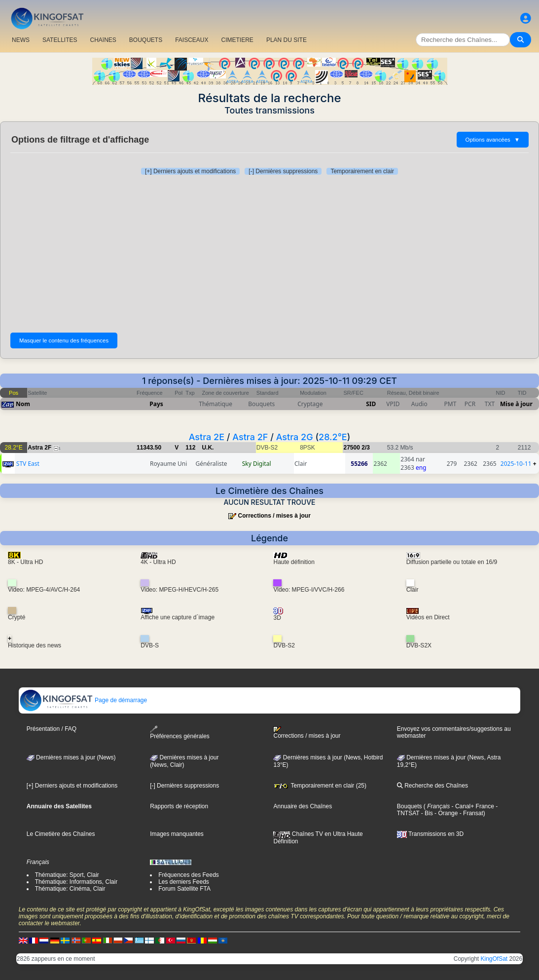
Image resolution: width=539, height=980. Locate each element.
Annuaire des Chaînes (303, 806)
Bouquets (410, 806)
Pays (156, 404)
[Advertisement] (269, 254)
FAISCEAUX (192, 40)
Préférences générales (180, 733)
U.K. (208, 448)
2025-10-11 (516, 464)
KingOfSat (494, 959)
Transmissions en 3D (430, 834)
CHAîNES (103, 40)
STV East (28, 464)
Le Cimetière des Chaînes (61, 834)
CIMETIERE (237, 40)
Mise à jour (516, 404)
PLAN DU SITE (287, 40)
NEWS (21, 40)
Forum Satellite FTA (184, 889)
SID (371, 404)
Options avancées (493, 140)
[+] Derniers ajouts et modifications (190, 171)
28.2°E (333, 437)
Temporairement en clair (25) (320, 786)
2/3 (366, 448)
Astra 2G (295, 437)
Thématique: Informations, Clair (76, 882)
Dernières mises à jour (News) (71, 757)
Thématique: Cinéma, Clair (70, 889)
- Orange (446, 813)
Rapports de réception (179, 806)
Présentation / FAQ (52, 729)
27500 (351, 448)
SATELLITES (60, 40)
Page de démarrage (83, 700)
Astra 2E (207, 437)
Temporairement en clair (362, 171)
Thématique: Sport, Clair (67, 875)
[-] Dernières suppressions (283, 171)
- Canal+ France (472, 806)
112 (190, 448)
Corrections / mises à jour (274, 516)
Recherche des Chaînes (432, 786)
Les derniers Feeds (184, 882)
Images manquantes (177, 834)
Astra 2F (250, 437)
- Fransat (470, 813)
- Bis (426, 813)
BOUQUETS (146, 40)
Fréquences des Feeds (189, 875)
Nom (23, 404)
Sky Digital (257, 464)
